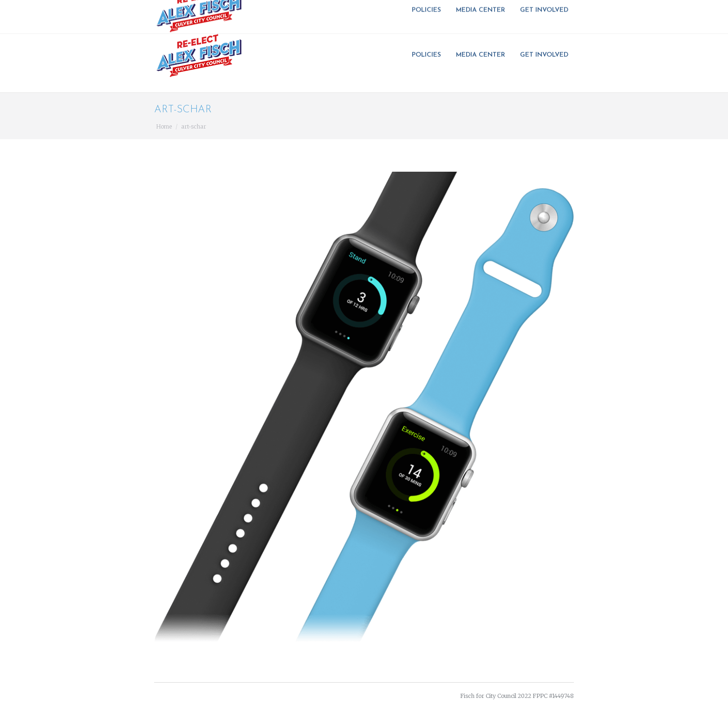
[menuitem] (429, 55)
